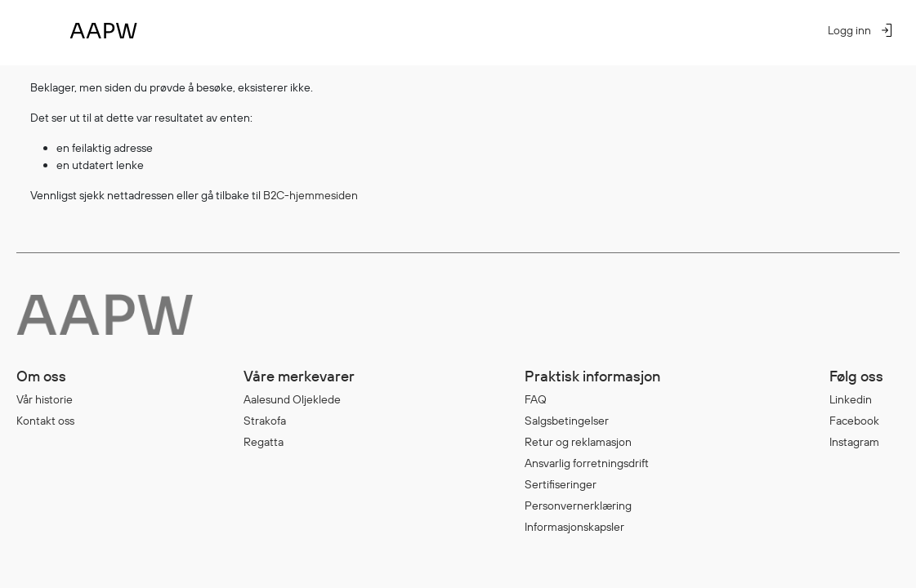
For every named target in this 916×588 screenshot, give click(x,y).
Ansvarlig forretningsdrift (587, 463)
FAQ (536, 399)
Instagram (854, 442)
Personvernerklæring (578, 506)
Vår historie (45, 399)
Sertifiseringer (561, 484)
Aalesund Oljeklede (292, 399)
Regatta (264, 442)
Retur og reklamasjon (578, 442)
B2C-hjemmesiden (311, 195)
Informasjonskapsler (574, 527)
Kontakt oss (45, 421)
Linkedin (851, 399)
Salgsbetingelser (567, 421)
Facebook (854, 421)
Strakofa (265, 421)
